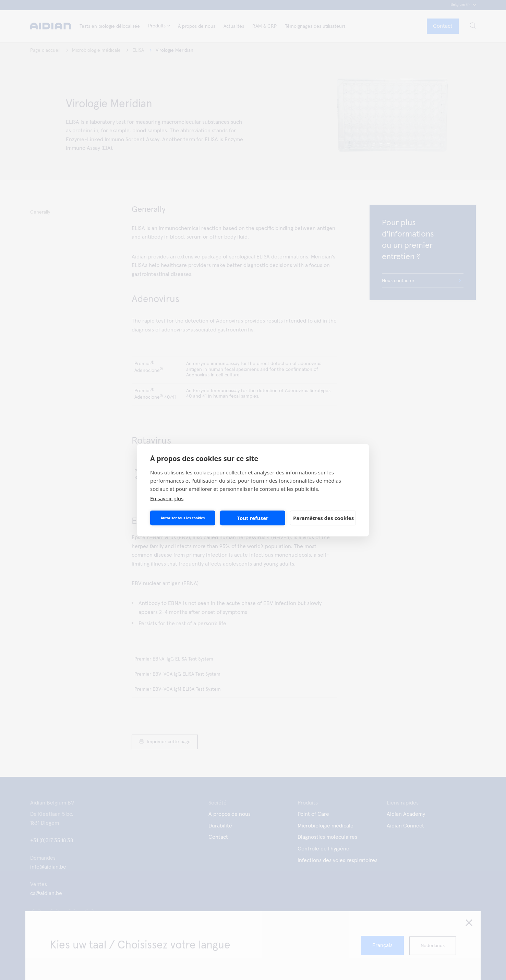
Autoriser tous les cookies (183, 518)
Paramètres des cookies (323, 518)
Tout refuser (252, 518)
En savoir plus (167, 498)
